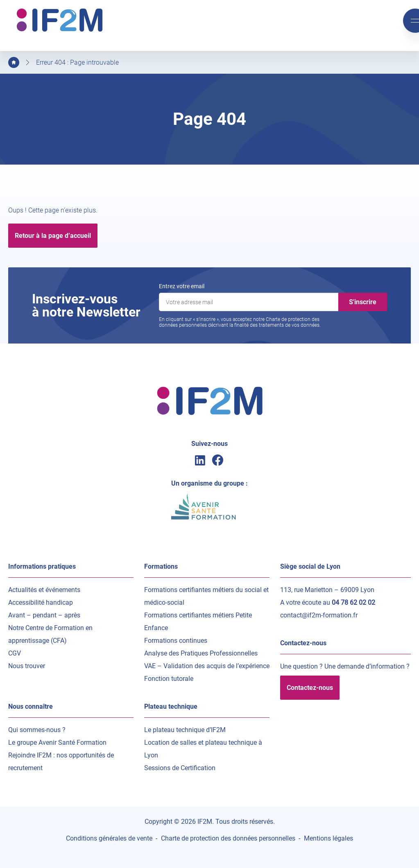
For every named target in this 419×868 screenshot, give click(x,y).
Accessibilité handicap (41, 602)
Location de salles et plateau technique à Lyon (203, 749)
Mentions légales (328, 838)
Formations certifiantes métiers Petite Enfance (198, 622)
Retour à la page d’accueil (53, 236)
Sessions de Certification (180, 768)
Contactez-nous (310, 688)
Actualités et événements (44, 590)
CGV (15, 653)
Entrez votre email (182, 286)
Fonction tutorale (169, 679)
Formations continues (176, 641)
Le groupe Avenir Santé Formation (57, 743)
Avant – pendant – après (44, 615)
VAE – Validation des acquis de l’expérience (207, 666)
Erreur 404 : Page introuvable (77, 62)
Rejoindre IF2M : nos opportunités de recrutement (61, 762)
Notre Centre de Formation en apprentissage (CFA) (50, 634)
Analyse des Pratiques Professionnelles (201, 653)
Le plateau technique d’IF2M (185, 730)
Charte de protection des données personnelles (228, 838)
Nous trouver (27, 666)
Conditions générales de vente (109, 838)
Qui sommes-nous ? (37, 730)
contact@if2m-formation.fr (319, 615)
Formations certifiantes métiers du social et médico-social (206, 596)
